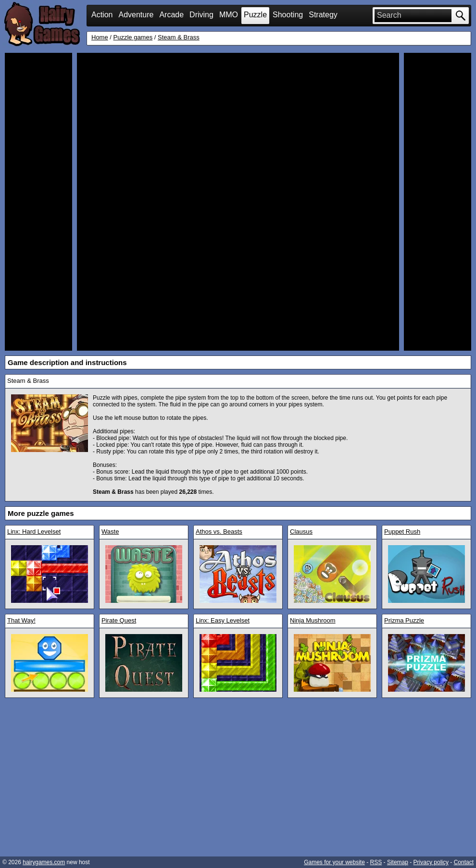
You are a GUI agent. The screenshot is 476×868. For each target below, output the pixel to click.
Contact (464, 862)
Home (100, 37)
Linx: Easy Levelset (223, 620)
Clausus (301, 532)
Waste (110, 532)
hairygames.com (44, 862)
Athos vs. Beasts (219, 532)
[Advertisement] (38, 202)
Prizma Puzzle (404, 620)
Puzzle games (133, 37)
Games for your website (334, 862)
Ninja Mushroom (313, 620)
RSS (376, 862)
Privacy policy (431, 862)
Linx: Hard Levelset (34, 532)
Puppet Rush (402, 532)
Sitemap (398, 862)
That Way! (21, 620)
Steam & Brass (179, 37)
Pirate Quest (119, 620)
